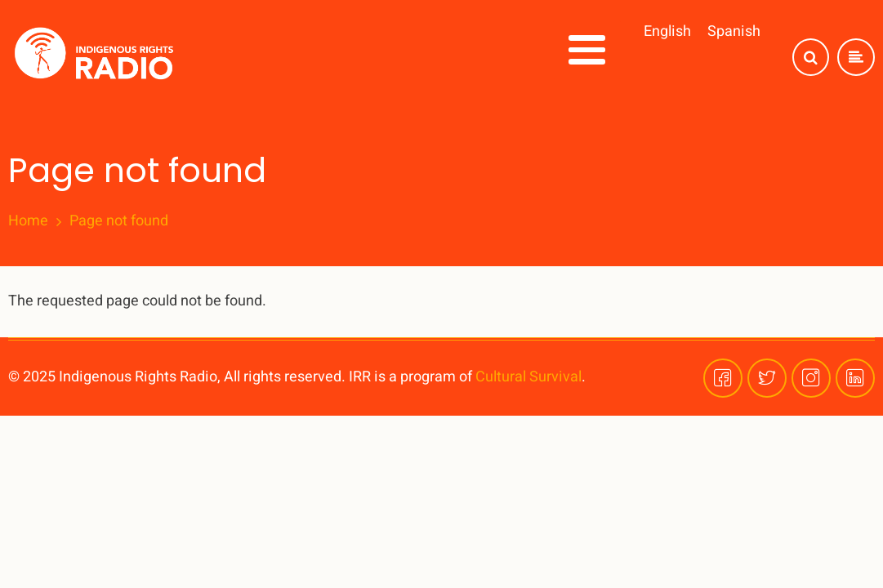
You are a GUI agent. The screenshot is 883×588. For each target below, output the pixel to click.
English (667, 31)
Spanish (734, 31)
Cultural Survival (528, 377)
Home (28, 221)
